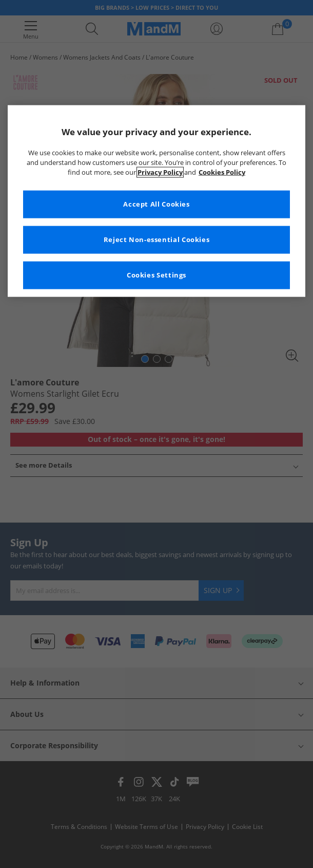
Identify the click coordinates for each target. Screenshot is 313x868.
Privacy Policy (160, 172)
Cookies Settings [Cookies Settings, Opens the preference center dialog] (156, 275)
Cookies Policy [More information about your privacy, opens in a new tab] (222, 172)
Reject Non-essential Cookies (157, 239)
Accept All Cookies (156, 204)
